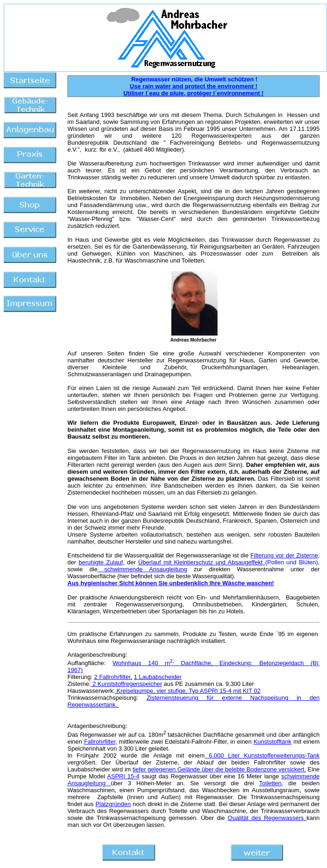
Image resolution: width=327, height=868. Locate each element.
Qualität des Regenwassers (267, 818)
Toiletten (270, 783)
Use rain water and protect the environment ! (194, 86)
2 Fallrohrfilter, (113, 677)
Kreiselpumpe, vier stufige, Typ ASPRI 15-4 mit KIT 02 (188, 691)
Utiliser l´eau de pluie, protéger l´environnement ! (193, 93)
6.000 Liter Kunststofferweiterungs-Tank (262, 755)
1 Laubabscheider (158, 677)
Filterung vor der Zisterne (284, 555)
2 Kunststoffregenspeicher (127, 684)
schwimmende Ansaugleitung (146, 569)
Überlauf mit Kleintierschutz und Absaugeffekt (200, 562)
